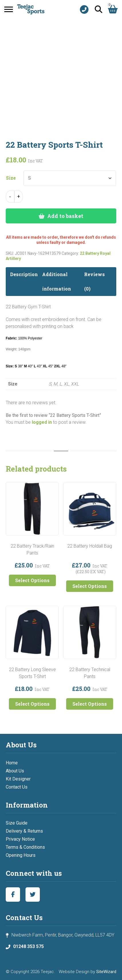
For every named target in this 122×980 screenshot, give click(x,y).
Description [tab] (24, 274)
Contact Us (17, 787)
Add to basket (65, 216)
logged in (42, 422)
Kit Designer (18, 779)
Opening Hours (21, 855)
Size (11, 178)
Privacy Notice (20, 839)
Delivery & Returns (24, 831)
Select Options (32, 580)
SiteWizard (106, 972)
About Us (15, 771)
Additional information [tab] (57, 281)
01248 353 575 (28, 946)
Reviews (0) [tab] (95, 281)
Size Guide (17, 823)
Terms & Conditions (25, 847)
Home (12, 763)
